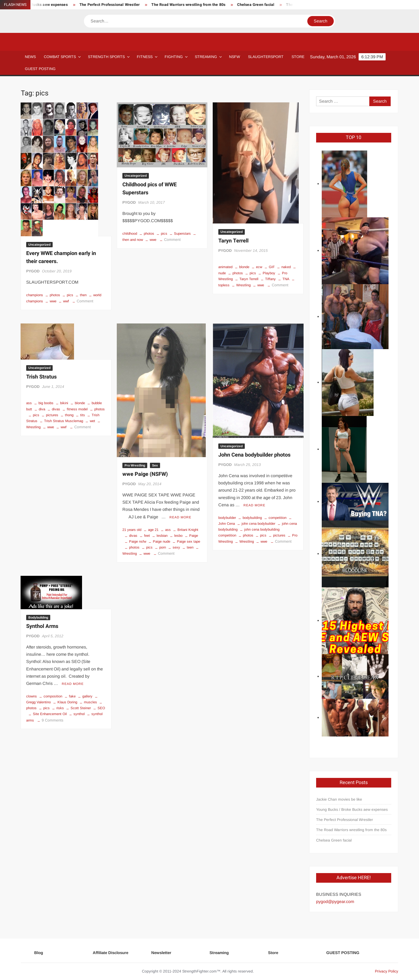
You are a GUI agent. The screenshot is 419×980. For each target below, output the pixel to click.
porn (163, 547)
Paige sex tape (189, 541)
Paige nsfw (138, 541)
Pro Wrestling (135, 465)
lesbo (178, 536)
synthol (79, 714)
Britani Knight (188, 530)
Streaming (206, 57)
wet (92, 421)
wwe (53, 301)
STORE (298, 57)
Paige (194, 536)
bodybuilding (252, 518)
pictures (52, 415)
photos (55, 295)
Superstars (182, 234)
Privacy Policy (387, 971)
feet (147, 536)
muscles (90, 702)
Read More (180, 517)
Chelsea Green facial (334, 840)
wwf (66, 301)
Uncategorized (39, 245)
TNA (286, 279)
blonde (244, 267)
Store (273, 953)
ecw (259, 267)
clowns (32, 696)
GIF (272, 267)
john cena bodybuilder (258, 524)
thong (69, 415)
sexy (176, 547)
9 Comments (53, 720)
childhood (130, 234)
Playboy (269, 273)
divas (56, 409)
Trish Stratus (41, 377)
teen (190, 547)
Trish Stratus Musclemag (64, 421)
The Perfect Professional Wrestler (158, 5)
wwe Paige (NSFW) (145, 474)
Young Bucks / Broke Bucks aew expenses (79, 5)
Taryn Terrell (233, 241)
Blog (39, 953)
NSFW (234, 57)
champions (35, 295)
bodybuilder (227, 518)
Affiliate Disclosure (110, 953)
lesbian (162, 536)
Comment (85, 301)
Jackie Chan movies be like (339, 799)
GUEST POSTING (40, 69)
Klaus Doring (67, 702)
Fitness (145, 57)
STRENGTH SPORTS (106, 57)
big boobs (46, 403)
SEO (101, 708)
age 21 (153, 530)
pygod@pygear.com (335, 902)
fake (72, 696)
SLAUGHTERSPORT (266, 57)
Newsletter (161, 953)
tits (83, 415)
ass (29, 403)
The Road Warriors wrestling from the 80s (237, 5)
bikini (64, 403)
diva (42, 409)
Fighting (174, 57)
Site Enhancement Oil (50, 714)
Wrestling (243, 285)
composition (53, 696)
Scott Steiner (81, 708)
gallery (87, 696)
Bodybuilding (38, 618)
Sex (155, 465)
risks (60, 708)
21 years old (132, 530)
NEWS (30, 57)
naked (286, 267)
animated (225, 267)
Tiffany (270, 279)
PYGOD (33, 271)
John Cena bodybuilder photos (254, 455)
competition (278, 518)
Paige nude (162, 541)
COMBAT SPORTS (60, 57)
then (83, 295)
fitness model (77, 409)
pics (70, 295)
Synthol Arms (42, 626)
